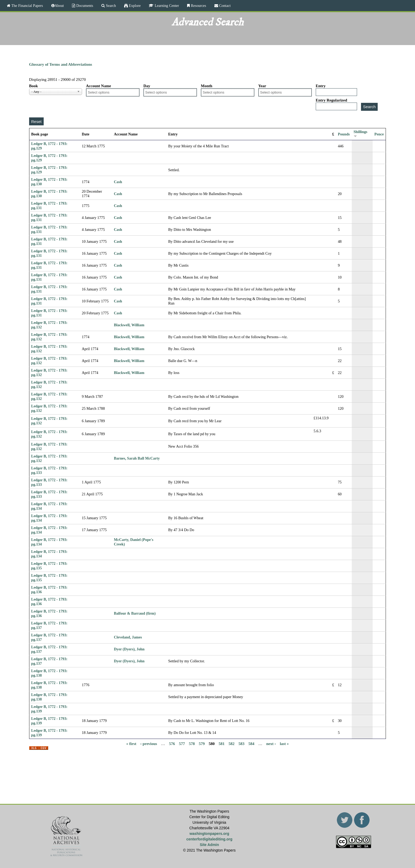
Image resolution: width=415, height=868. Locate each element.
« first (131, 744)
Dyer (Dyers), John (129, 649)
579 (202, 744)
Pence (379, 134)
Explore (134, 6)
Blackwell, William (129, 325)
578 (192, 744)
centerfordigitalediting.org (209, 839)
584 (251, 744)
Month (207, 86)
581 (222, 744)
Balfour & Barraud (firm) (135, 613)
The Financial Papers (27, 6)
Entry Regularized (331, 100)
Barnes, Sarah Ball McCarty (137, 458)
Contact (224, 6)
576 (172, 744)
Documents (84, 6)
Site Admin (209, 845)
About (59, 6)
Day (147, 86)
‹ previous (149, 744)
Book (33, 86)
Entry (321, 86)
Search (110, 6)
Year (262, 86)
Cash (118, 182)
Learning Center (166, 6)
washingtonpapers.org (209, 834)
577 (182, 744)
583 (242, 744)
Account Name (99, 86)
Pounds (344, 134)
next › (271, 744)
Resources (198, 6)
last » (284, 744)
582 (231, 744)
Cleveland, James (128, 637)
